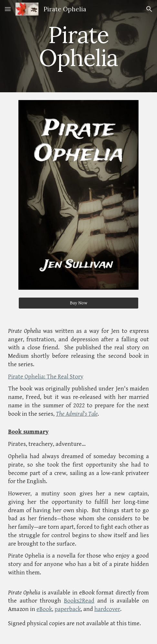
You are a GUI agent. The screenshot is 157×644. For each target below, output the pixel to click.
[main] (78, 46)
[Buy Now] (79, 303)
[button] (8, 9)
